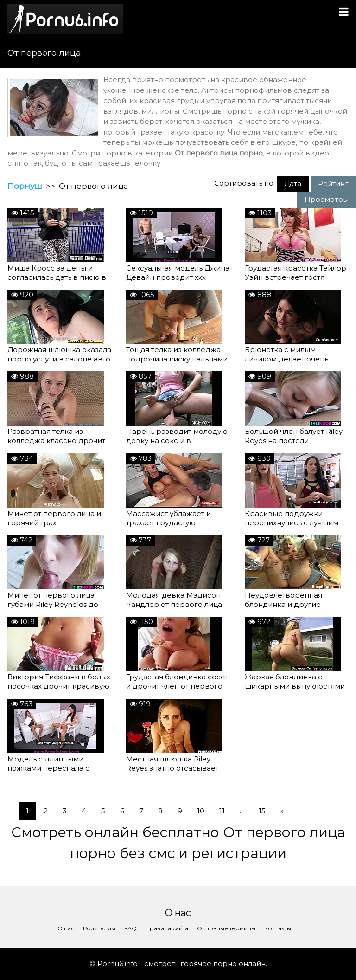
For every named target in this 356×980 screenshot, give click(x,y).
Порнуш (25, 186)
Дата (293, 184)
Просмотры (327, 199)
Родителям (99, 928)
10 (201, 811)
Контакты (278, 928)
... (242, 811)
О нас (66, 928)
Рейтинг (333, 184)
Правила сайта (167, 928)
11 (222, 811)
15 (262, 811)
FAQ (130, 928)
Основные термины (226, 928)
